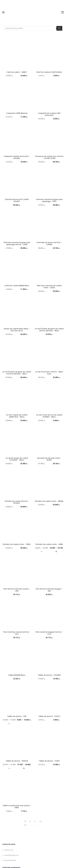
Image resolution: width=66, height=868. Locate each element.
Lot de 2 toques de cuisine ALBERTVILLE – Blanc (17, 416)
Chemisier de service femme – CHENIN (49, 243)
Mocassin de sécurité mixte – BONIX (49, 459)
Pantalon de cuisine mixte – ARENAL (49, 501)
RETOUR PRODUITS (10, 860)
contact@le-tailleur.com (11, 855)
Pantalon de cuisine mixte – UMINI (49, 544)
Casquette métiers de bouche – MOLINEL (17, 157)
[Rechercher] (59, 28)
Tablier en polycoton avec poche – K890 (17, 807)
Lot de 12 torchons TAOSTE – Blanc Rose (49, 373)
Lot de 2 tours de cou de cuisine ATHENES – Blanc (49, 416)
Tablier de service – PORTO (49, 716)
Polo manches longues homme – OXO (49, 633)
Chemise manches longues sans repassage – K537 (49, 200)
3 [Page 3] (35, 821)
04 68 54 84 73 (9, 850)
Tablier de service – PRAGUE (17, 761)
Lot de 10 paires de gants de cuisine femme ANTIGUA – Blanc (49, 330)
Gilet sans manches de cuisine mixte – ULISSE (49, 287)
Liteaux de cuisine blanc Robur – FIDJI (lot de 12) (17, 330)
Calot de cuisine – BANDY (17, 72)
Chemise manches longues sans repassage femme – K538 (17, 243)
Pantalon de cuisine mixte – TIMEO (17, 544)
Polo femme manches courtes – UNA (17, 590)
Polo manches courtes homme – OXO (17, 633)
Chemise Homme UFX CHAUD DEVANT (17, 200)
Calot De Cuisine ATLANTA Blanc (49, 72)
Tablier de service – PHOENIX (49, 675)
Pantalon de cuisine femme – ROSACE (17, 502)
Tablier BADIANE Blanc (17, 675)
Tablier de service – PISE (17, 716)
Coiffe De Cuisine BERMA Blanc (17, 286)
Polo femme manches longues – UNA (49, 590)
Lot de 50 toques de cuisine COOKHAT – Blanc (17, 459)
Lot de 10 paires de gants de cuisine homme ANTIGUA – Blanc (17, 373)
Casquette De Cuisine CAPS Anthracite (49, 114)
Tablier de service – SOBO (49, 761)
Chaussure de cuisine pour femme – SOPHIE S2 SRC (49, 157)
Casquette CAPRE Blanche (17, 113)
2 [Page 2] (30, 821)
